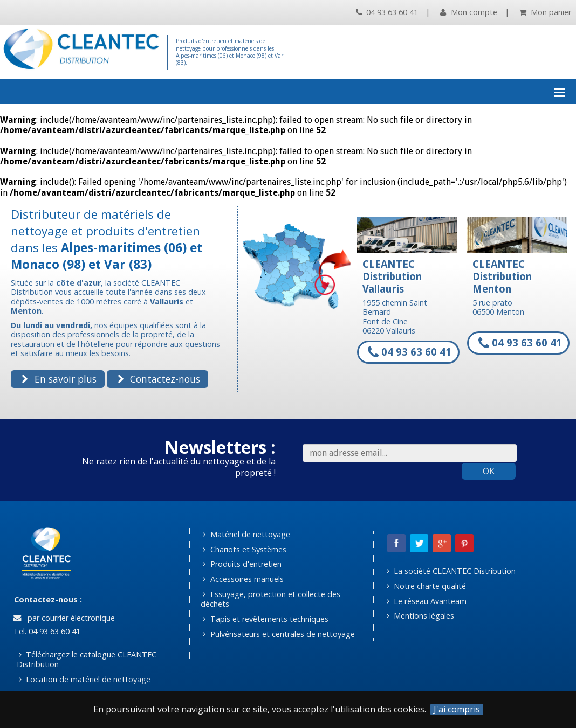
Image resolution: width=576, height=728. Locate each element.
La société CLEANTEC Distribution (451, 571)
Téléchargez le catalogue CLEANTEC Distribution (87, 660)
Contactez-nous (159, 379)
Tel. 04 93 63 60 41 (46, 631)
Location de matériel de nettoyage (85, 679)
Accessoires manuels (243, 579)
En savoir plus (59, 379)
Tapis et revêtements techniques (265, 619)
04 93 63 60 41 (387, 12)
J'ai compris (457, 709)
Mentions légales (420, 616)
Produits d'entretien (242, 564)
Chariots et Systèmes (244, 549)
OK (489, 471)
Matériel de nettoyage (246, 534)
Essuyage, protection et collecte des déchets (270, 599)
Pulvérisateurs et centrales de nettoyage (279, 634)
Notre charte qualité (426, 586)
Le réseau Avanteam (427, 601)
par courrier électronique (64, 618)
